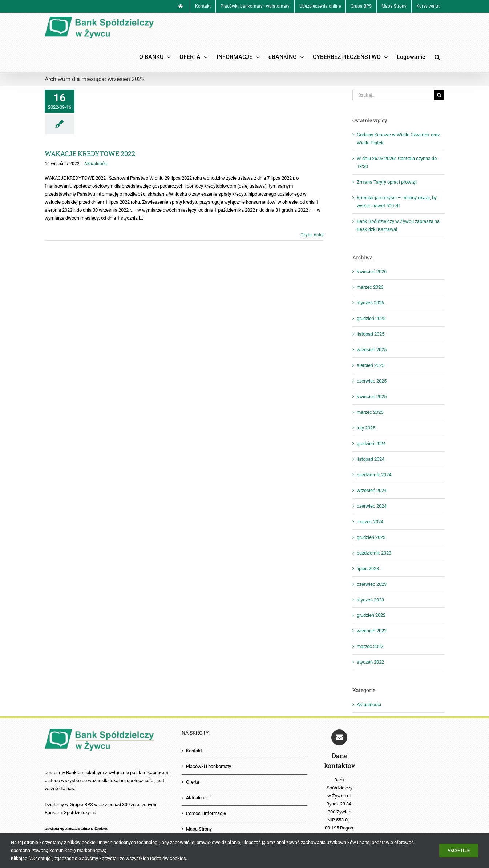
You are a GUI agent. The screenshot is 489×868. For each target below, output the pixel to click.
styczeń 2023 (370, 600)
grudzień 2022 (371, 615)
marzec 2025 (370, 412)
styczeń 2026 (370, 303)
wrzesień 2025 (372, 350)
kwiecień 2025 (372, 397)
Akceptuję (459, 850)
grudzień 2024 (371, 443)
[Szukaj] (439, 95)
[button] (437, 57)
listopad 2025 (371, 334)
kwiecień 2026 (372, 271)
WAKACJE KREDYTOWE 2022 (90, 153)
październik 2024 (374, 475)
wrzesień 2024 (372, 490)
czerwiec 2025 (372, 381)
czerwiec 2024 (372, 506)
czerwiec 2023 (372, 584)
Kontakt (194, 751)
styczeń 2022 (370, 662)
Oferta (193, 782)
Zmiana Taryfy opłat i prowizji (387, 182)
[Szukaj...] (393, 95)
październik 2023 (374, 553)
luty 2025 (366, 428)
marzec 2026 (370, 287)
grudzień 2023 (371, 537)
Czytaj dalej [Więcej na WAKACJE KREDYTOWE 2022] (312, 235)
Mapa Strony (199, 829)
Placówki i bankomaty (209, 766)
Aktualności (96, 164)
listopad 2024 (371, 459)
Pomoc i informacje (206, 813)
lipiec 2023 (368, 569)
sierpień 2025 (371, 365)
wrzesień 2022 (372, 631)
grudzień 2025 (371, 318)
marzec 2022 (370, 646)
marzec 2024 (370, 522)
